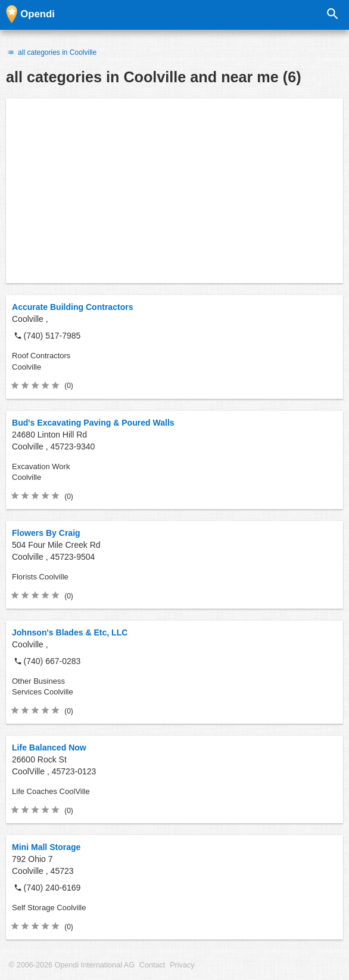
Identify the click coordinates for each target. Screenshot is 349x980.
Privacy (182, 965)
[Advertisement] (174, 191)
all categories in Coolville (51, 52)
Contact (152, 965)
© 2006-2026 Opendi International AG (72, 965)
